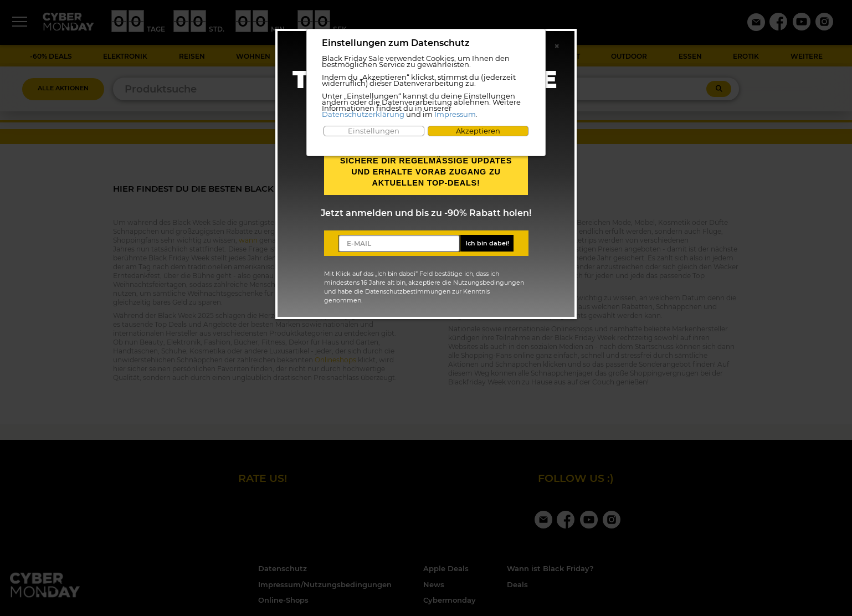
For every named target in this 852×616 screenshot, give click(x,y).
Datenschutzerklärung (363, 114)
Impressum (455, 114)
